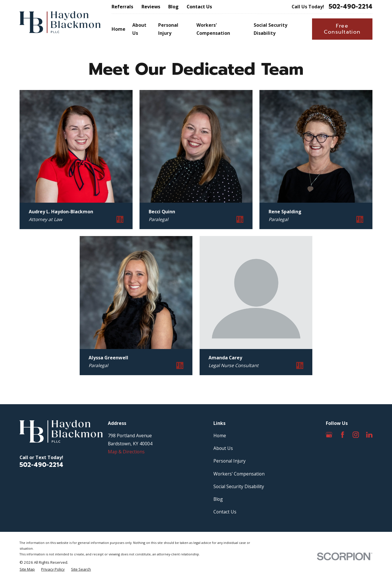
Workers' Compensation (239, 474)
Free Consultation (342, 29)
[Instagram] (356, 435)
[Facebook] (343, 435)
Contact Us (199, 7)
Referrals (122, 7)
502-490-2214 (351, 7)
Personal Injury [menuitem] (168, 29)
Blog (173, 7)
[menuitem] (27, 570)
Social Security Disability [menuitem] (270, 29)
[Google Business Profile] (329, 435)
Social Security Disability (239, 486)
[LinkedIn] (369, 435)
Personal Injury (230, 461)
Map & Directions (126, 452)
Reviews (151, 7)
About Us (223, 448)
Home (220, 436)
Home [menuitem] (118, 29)
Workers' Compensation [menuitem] (213, 29)
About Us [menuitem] (139, 29)
